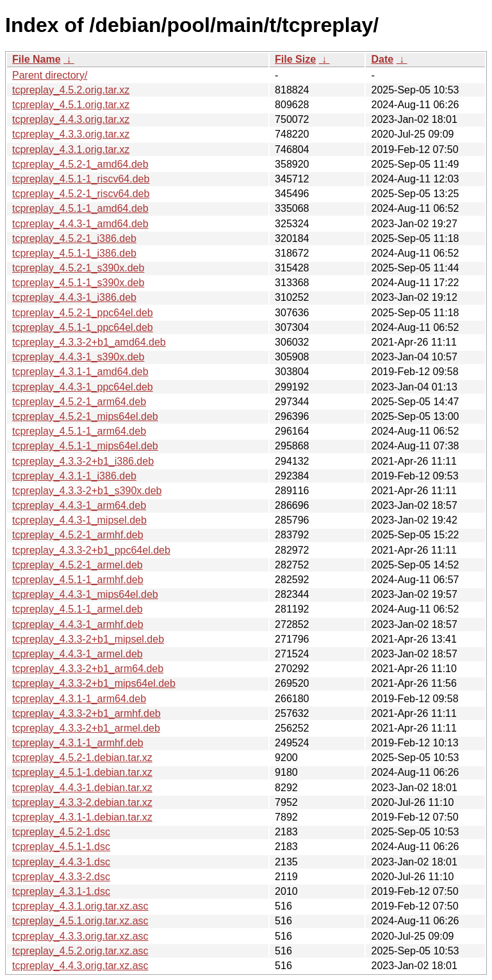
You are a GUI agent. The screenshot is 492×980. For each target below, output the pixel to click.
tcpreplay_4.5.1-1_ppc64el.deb (83, 327)
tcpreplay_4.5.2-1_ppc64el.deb (83, 313)
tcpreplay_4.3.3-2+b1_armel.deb (86, 728)
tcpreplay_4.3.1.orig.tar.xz (71, 149)
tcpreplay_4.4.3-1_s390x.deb (78, 357)
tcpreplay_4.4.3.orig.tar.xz (71, 119)
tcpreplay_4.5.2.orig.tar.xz (71, 90)
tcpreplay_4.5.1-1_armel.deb (78, 609)
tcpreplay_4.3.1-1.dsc (61, 891)
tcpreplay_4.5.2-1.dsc (61, 832)
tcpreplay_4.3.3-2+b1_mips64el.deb (94, 683)
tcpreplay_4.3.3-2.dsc (61, 877)
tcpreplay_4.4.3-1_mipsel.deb (79, 520)
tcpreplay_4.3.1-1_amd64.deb (80, 372)
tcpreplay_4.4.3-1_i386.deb (74, 297)
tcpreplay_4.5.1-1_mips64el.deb (85, 446)
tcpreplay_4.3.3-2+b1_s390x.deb (87, 491)
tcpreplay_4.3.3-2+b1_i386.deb (83, 461)
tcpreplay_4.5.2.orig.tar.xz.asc (80, 951)
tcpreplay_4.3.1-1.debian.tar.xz (82, 817)
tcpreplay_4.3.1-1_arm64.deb (79, 699)
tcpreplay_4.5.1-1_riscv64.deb (81, 179)
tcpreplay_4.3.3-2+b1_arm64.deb (88, 669)
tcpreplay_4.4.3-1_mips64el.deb (85, 594)
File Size (295, 59)
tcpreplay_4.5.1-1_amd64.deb (80, 208)
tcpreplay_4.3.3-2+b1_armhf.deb (86, 713)
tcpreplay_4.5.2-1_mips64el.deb (85, 416)
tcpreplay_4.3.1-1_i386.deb (74, 476)
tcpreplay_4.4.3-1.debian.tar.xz (82, 788)
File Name (37, 59)
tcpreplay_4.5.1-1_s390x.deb (78, 283)
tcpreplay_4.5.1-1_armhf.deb (78, 580)
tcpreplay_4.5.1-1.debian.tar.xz (82, 772)
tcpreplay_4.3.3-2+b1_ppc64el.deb (91, 550)
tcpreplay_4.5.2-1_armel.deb (78, 565)
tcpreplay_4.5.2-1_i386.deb (74, 238)
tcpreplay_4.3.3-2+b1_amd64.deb (89, 342)
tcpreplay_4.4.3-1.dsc (61, 862)
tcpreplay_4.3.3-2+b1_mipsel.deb (88, 639)
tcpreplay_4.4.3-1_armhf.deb (78, 624)
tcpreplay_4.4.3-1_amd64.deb (80, 224)
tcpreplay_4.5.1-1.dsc (61, 847)
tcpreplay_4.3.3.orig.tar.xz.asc (80, 936)
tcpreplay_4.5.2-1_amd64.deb (80, 164)
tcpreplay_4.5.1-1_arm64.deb (79, 431)
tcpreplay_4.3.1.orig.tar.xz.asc (80, 906)
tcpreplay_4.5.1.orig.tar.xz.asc (80, 921)
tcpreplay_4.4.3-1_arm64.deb (79, 505)
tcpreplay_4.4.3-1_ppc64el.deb (83, 387)
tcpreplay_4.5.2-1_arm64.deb (79, 402)
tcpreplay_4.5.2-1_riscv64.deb (81, 194)
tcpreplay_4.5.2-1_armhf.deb (78, 535)
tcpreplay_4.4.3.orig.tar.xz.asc (80, 966)
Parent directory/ (50, 75)
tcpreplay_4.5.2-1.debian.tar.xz (82, 758)
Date (382, 59)
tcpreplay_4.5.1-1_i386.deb (74, 253)
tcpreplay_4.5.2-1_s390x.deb (78, 268)
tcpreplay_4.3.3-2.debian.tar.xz (82, 802)
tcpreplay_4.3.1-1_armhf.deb (78, 743)
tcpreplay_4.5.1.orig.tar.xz (71, 105)
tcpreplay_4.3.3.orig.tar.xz (71, 134)
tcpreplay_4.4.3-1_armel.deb (78, 654)
